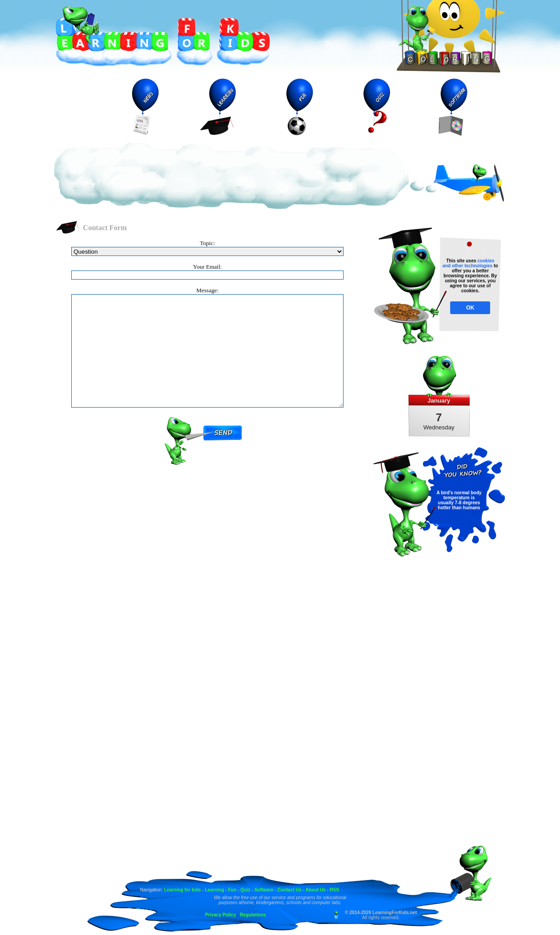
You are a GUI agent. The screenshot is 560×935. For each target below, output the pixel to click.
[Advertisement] (231, 177)
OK (470, 308)
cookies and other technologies (468, 263)
